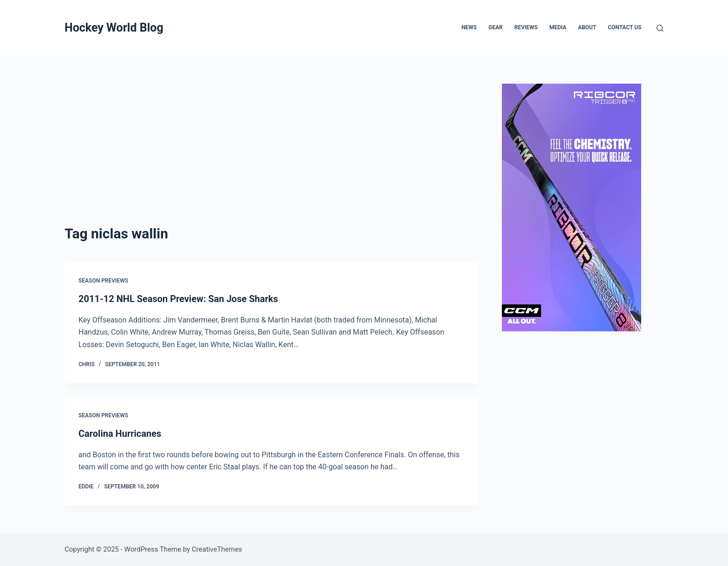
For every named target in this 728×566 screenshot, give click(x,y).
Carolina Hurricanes (120, 434)
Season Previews (103, 281)
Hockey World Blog (114, 28)
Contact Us (624, 27)
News (469, 27)
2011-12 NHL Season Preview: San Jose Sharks (178, 299)
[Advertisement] (271, 153)
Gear (496, 27)
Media (558, 27)
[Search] (660, 28)
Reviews (526, 27)
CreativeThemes (217, 549)
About (587, 27)
